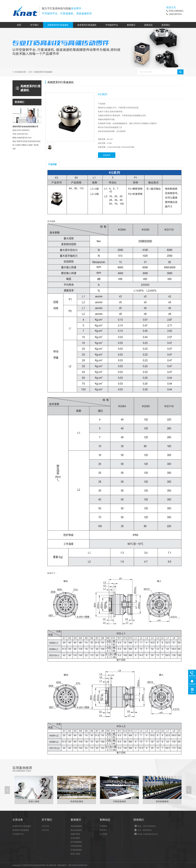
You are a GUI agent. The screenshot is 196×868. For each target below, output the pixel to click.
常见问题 (103, 834)
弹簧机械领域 (76, 826)
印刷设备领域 (76, 846)
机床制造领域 (76, 850)
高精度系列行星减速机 (58, 25)
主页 (30, 72)
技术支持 (103, 830)
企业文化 (45, 830)
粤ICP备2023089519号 (78, 865)
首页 (19, 25)
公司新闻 (103, 826)
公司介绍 (45, 826)
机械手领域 (75, 834)
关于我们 (34, 25)
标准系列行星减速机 (87, 25)
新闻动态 (149, 25)
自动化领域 (75, 838)
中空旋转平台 (112, 25)
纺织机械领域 (76, 842)
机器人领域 (75, 854)
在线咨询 (107, 155)
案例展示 (131, 25)
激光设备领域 (76, 830)
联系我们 (166, 25)
